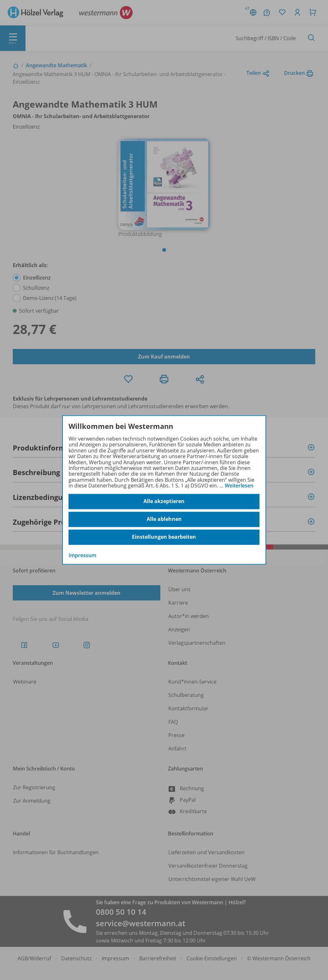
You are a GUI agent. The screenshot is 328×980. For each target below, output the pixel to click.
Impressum (82, 555)
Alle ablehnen (164, 519)
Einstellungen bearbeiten (164, 537)
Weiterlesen (239, 486)
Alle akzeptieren (164, 501)
